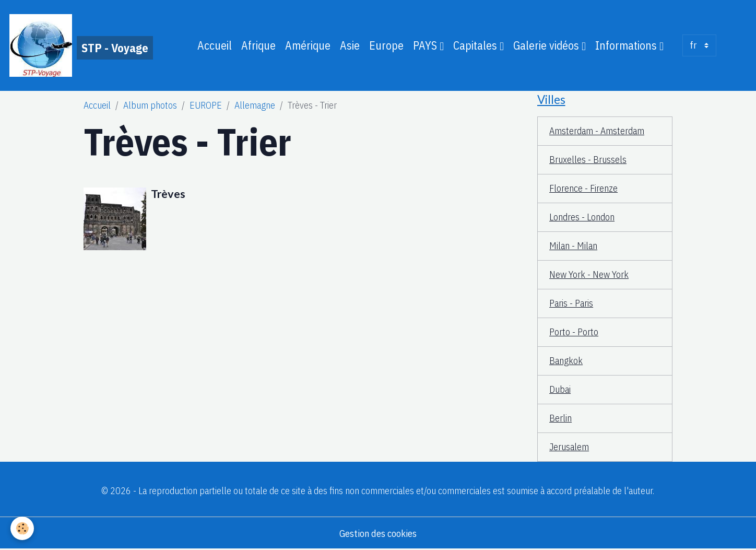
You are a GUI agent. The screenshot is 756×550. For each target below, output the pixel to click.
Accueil (215, 45)
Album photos (150, 105)
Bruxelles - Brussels (588, 160)
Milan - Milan (573, 246)
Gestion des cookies (378, 534)
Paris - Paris (571, 303)
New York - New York (589, 274)
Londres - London (582, 217)
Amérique (308, 45)
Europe (386, 45)
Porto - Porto (574, 332)
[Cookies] (22, 528)
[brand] (81, 45)
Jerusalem (569, 447)
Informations (627, 45)
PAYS (426, 45)
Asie (350, 45)
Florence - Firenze (583, 188)
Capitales (476, 45)
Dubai (560, 389)
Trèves (168, 194)
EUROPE (206, 105)
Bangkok (566, 361)
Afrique (258, 45)
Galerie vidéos (547, 45)
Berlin (560, 418)
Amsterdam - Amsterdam (597, 131)
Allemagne (255, 105)
